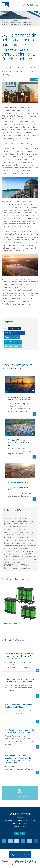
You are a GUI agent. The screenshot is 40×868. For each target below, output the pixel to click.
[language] (32, 5)
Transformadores (12, 337)
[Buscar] (28, 5)
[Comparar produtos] (24, 5)
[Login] (20, 5)
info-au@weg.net (22, 826)
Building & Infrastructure (14, 333)
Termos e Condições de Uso (13, 863)
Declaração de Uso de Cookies (27, 861)
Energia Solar (15, 328)
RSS (25, 863)
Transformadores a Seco (12, 624)
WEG (5, 5)
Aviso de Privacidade (9, 861)
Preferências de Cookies (22, 854)
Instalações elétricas (13, 342)
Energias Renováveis (13, 346)
